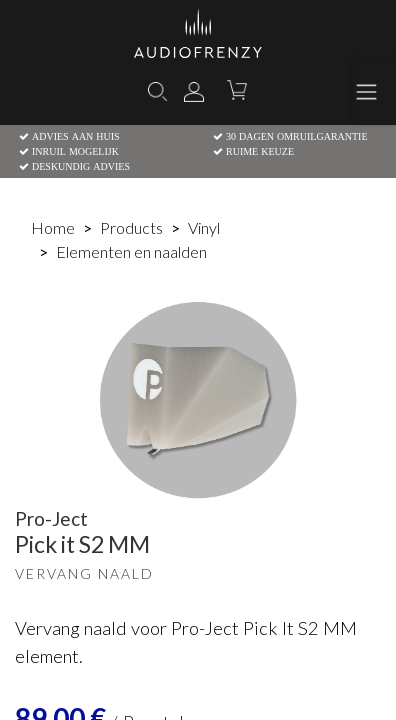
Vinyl (204, 227)
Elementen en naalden (131, 251)
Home (53, 227)
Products (131, 227)
